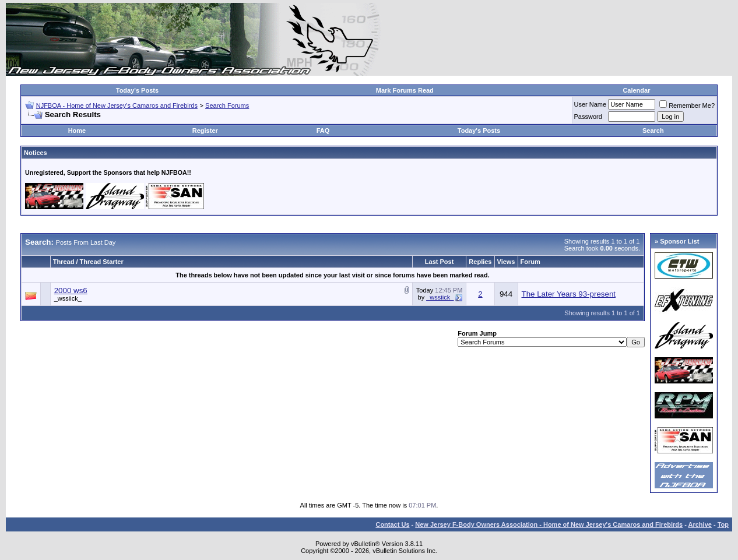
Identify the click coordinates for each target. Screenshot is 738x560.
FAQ (323, 131)
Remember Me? (687, 105)
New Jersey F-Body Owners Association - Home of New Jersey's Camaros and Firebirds (549, 524)
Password (588, 117)
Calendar (636, 90)
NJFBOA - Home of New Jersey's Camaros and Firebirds (117, 105)
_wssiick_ (68, 298)
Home (77, 131)
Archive (700, 524)
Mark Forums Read (405, 90)
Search (653, 131)
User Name (591, 104)
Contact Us (392, 524)
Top (723, 524)
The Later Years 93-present (569, 294)
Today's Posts (137, 90)
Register (205, 131)
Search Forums (227, 105)
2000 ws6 (71, 290)
